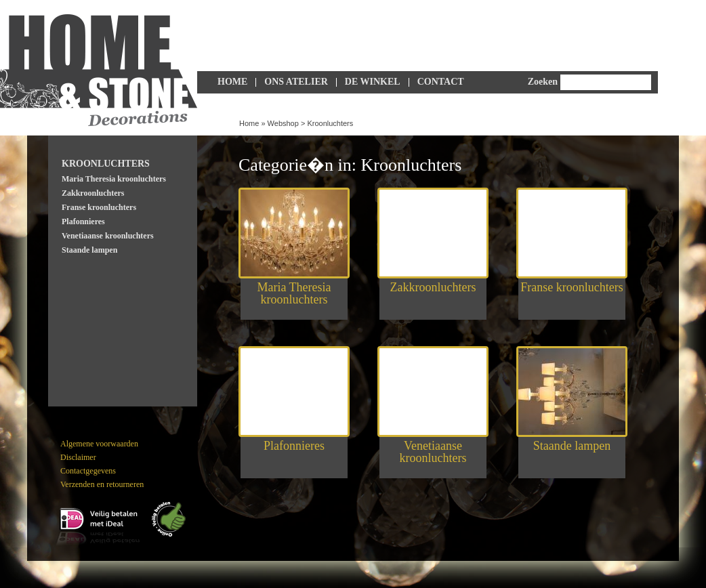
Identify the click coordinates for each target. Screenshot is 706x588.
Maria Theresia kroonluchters (114, 179)
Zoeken (543, 82)
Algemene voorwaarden (99, 444)
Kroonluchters (330, 123)
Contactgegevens (88, 471)
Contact (441, 82)
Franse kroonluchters (99, 207)
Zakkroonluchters (93, 193)
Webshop (283, 123)
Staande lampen (89, 250)
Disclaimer (78, 457)
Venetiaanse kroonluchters (108, 236)
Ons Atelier (296, 82)
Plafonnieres (83, 222)
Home (232, 82)
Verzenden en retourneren (102, 484)
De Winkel (373, 82)
